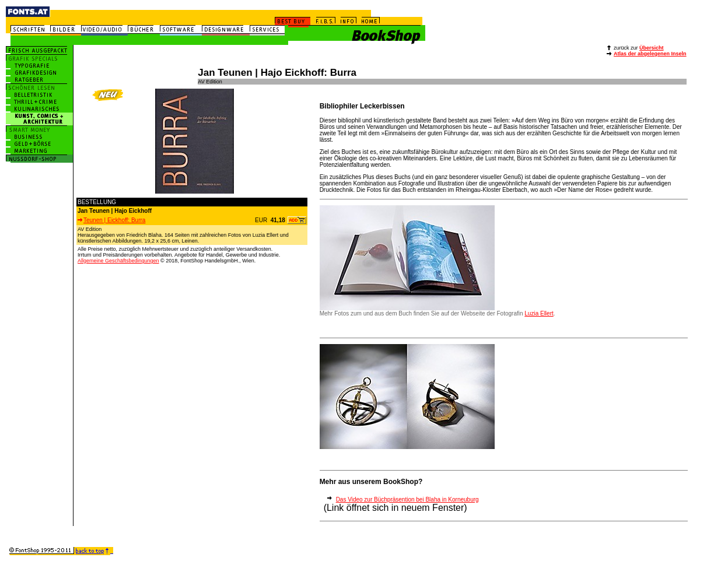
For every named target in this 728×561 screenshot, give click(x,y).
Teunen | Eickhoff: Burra (111, 220)
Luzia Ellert (539, 313)
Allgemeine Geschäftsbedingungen (118, 261)
